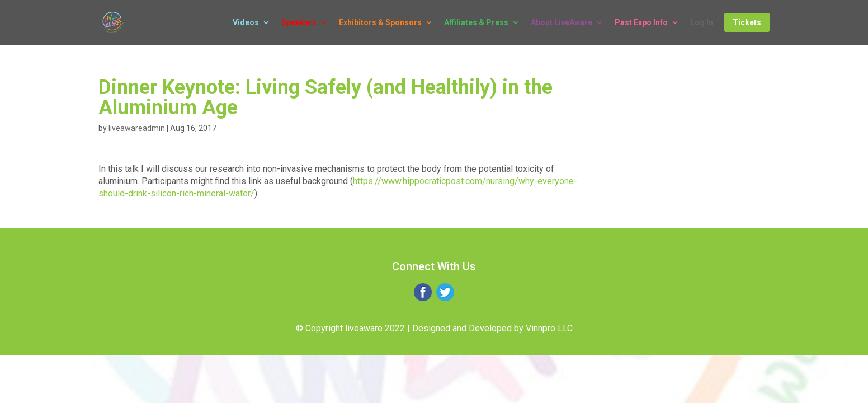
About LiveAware (562, 23)
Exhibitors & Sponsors (380, 23)
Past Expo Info (641, 23)
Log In (702, 23)
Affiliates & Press (476, 23)
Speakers (299, 23)
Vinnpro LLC (549, 328)
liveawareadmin (137, 128)
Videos (246, 23)
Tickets (747, 22)
